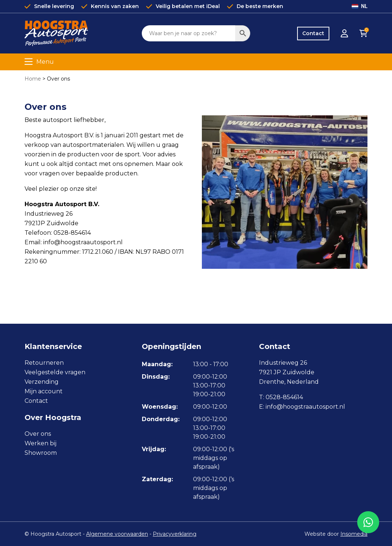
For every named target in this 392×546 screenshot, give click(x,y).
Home (33, 79)
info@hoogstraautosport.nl (305, 407)
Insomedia (354, 534)
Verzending (42, 382)
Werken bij (40, 443)
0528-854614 (284, 397)
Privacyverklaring (175, 534)
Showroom (41, 453)
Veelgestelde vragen (55, 372)
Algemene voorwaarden (117, 534)
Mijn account (44, 391)
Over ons (38, 434)
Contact (313, 33)
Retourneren (44, 363)
